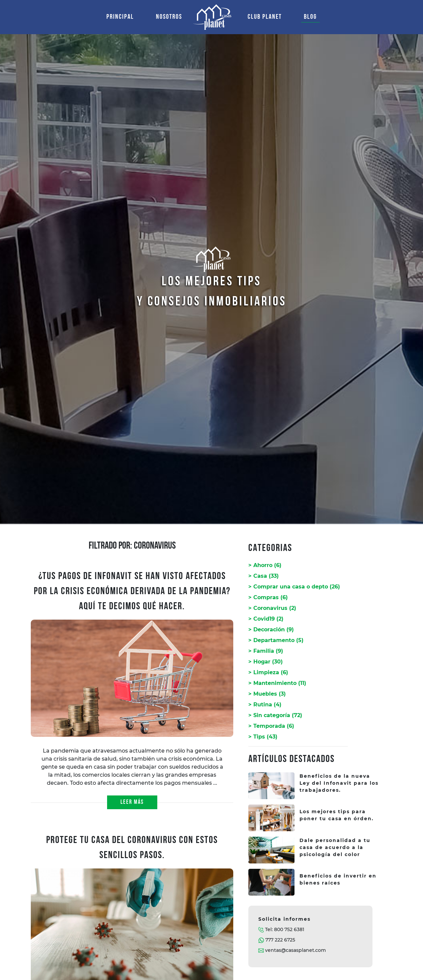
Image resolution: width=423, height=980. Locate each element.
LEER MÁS (132, 802)
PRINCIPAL (121, 16)
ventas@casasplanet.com (295, 950)
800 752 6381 (289, 929)
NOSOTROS (169, 17)
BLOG (310, 17)
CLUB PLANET (265, 17)
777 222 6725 (280, 940)
